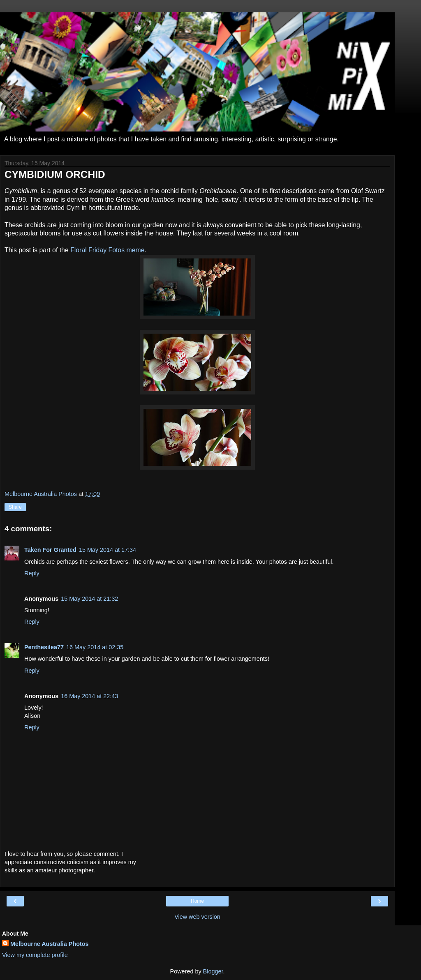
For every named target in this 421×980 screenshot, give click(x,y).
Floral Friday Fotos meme (107, 250)
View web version (197, 917)
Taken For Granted (50, 550)
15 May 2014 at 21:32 (89, 599)
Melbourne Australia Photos (50, 944)
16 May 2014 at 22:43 (89, 696)
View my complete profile (35, 955)
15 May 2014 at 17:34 (108, 550)
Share (15, 507)
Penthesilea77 (44, 647)
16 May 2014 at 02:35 (95, 647)
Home (197, 901)
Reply (32, 573)
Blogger (213, 971)
